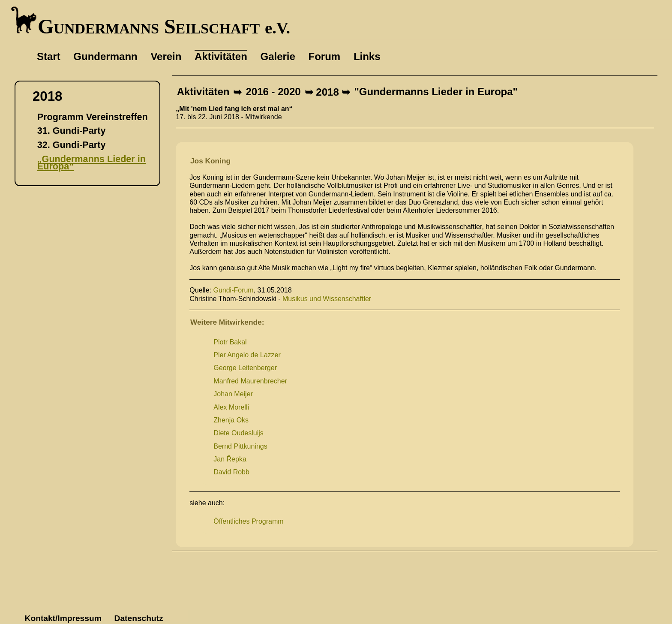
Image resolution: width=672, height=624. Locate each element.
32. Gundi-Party (72, 145)
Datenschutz (139, 618)
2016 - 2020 (273, 92)
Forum (325, 56)
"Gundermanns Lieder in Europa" (436, 92)
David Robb (231, 472)
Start (49, 56)
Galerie (277, 56)
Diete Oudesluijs (238, 433)
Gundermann (105, 56)
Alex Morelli (231, 407)
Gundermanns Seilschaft (150, 26)
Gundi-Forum (233, 290)
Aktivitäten (203, 92)
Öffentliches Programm (248, 521)
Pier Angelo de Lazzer (247, 355)
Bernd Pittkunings (240, 446)
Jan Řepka (230, 459)
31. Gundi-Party (72, 131)
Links (367, 56)
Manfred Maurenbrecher (250, 381)
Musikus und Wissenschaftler (327, 299)
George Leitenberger (245, 368)
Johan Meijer (233, 394)
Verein (166, 56)
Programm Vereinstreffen (93, 117)
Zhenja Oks (231, 420)
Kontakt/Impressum (63, 618)
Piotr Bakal (230, 342)
